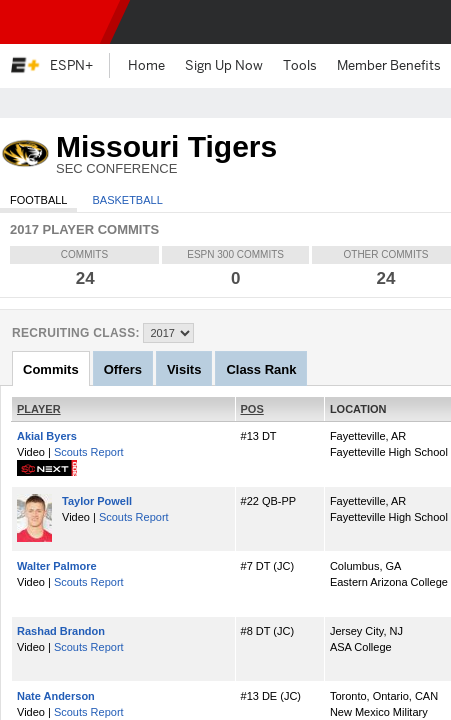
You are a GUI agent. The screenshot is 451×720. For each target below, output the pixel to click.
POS (252, 409)
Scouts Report (89, 452)
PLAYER (39, 409)
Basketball (127, 200)
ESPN (55, 22)
